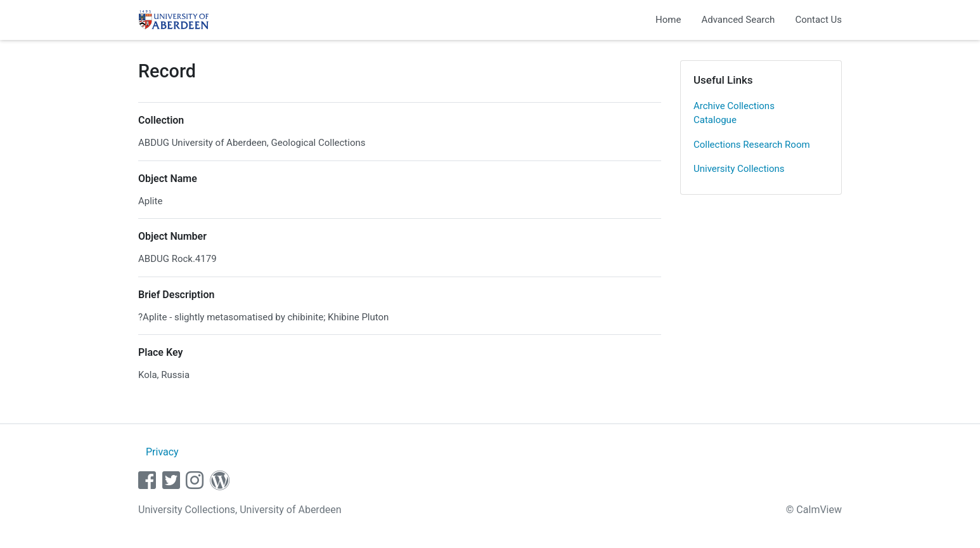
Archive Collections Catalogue (734, 113)
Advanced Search (738, 20)
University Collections (739, 169)
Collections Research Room (752, 145)
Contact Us (818, 20)
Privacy (162, 452)
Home (668, 20)
